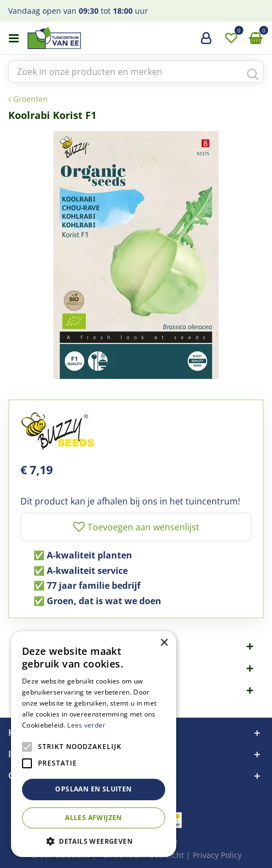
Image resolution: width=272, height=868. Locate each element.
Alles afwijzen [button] (94, 818)
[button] (94, 841)
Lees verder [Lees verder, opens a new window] (86, 725)
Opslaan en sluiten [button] (93, 789)
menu (14, 39)
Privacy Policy (217, 855)
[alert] (94, 744)
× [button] (164, 643)
